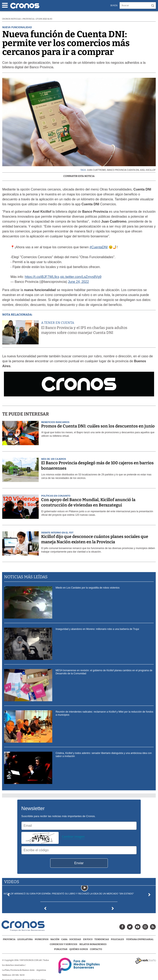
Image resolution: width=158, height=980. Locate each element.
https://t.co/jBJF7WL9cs (42, 277)
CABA (64, 939)
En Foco (88, 939)
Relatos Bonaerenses (93, 944)
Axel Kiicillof (148, 170)
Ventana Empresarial (140, 939)
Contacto (96, 949)
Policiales (117, 939)
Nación (55, 939)
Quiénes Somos (79, 949)
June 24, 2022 (78, 282)
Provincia (9, 939)
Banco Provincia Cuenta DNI (123, 170)
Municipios (42, 939)
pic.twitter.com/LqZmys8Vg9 (81, 277)
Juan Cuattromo (96, 170)
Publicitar (61, 949)
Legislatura (25, 939)
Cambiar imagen (73, 837)
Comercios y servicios (64, 944)
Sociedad (75, 939)
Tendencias (102, 939)
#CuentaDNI (99, 247)
